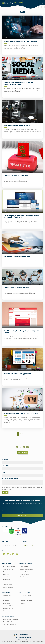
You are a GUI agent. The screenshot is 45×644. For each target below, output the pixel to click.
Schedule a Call (23, 517)
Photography (6, 601)
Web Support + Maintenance (10, 624)
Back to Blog (23, 453)
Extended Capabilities (25, 593)
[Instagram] (13, 554)
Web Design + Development (26, 564)
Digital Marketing (6, 564)
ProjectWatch (32, 641)
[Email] (27, 448)
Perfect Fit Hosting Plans (9, 622)
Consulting (23, 603)
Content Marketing (7, 577)
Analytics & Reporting (8, 587)
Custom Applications (25, 574)
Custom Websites (24, 567)
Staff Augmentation (8, 582)
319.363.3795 (23, 510)
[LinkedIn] (24, 448)
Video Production (7, 598)
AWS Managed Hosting (8, 616)
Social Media (6, 572)
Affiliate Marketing (7, 574)
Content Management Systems (27, 569)
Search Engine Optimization (9, 567)
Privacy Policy (25, 641)
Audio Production (7, 596)
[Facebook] (17, 448)
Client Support (40, 641)
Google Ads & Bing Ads (8, 569)
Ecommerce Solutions (25, 572)
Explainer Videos (7, 611)
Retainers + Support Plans (26, 601)
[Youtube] (17, 554)
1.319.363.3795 (19, 3)
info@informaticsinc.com (31, 546)
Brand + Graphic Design (26, 596)
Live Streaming (7, 603)
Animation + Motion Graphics (10, 606)
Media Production (6, 593)
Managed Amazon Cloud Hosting (11, 619)
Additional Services (8, 585)
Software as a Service (25, 598)
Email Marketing (7, 580)
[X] (20, 448)
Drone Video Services (8, 608)
